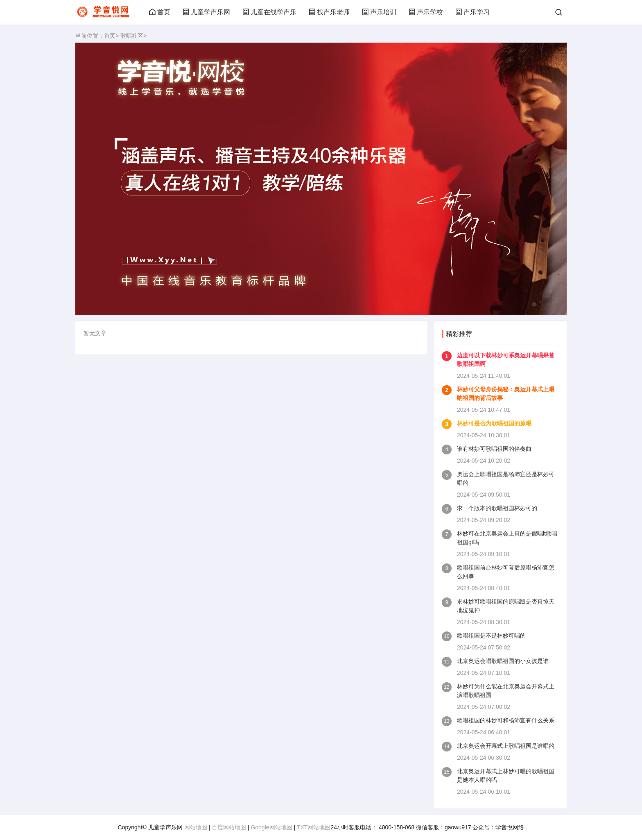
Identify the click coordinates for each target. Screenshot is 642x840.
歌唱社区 (132, 36)
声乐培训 (379, 12)
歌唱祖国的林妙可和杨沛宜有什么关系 (506, 720)
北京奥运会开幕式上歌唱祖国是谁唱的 (506, 746)
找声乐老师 (329, 12)
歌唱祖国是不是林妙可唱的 (491, 636)
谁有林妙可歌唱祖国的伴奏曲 (494, 449)
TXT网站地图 (314, 827)
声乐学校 (426, 12)
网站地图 (196, 827)
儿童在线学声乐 (269, 12)
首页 (160, 12)
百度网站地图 (229, 827)
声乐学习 (472, 12)
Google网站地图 (271, 827)
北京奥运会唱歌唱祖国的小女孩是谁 (503, 661)
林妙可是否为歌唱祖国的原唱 (494, 423)
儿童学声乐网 (206, 12)
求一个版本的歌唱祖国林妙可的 (497, 508)
